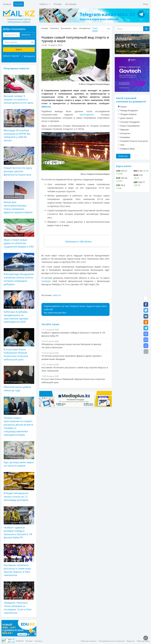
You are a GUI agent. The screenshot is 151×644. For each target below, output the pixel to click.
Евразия (125, 130)
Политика (54, 28)
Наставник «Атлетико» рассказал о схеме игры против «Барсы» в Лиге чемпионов (19, 560)
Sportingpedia (87, 115)
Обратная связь (143, 641)
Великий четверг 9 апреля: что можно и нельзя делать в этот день (19, 90)
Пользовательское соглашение (112, 641)
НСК (122, 145)
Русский (19, 4)
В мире (45, 28)
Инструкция (71, 4)
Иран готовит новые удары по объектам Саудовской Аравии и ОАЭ (19, 233)
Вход (146, 4)
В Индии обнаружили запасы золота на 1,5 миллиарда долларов (19, 487)
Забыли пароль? (11, 56)
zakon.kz (57, 295)
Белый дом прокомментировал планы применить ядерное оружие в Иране (19, 197)
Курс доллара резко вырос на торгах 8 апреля (19, 454)
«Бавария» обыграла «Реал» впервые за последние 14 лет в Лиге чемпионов (19, 598)
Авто (75, 28)
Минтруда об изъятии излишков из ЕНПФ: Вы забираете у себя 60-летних (19, 126)
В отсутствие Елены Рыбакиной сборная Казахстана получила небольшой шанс (19, 345)
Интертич (125, 133)
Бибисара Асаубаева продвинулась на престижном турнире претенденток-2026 (19, 307)
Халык (123, 107)
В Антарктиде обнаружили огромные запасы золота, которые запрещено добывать (19, 269)
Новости (45, 4)
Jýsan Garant (127, 118)
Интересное (85, 28)
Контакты (38, 641)
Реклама (58, 4)
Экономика (66, 28)
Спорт (95, 28)
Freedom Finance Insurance (134, 141)
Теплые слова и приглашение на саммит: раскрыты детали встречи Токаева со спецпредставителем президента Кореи (19, 417)
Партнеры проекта (89, 641)
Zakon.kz (46, 107)
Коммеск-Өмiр (128, 149)
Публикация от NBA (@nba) (78, 242)
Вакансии (131, 641)
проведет (46, 281)
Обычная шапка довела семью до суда (19, 379)
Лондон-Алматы (128, 114)
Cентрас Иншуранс (130, 122)
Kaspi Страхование (130, 126)
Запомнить (29, 56)
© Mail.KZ (20, 641)
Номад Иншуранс (129, 110)
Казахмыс (125, 137)
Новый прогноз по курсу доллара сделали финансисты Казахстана (19, 161)
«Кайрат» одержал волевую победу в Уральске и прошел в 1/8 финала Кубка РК (19, 523)
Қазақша (7, 4)
